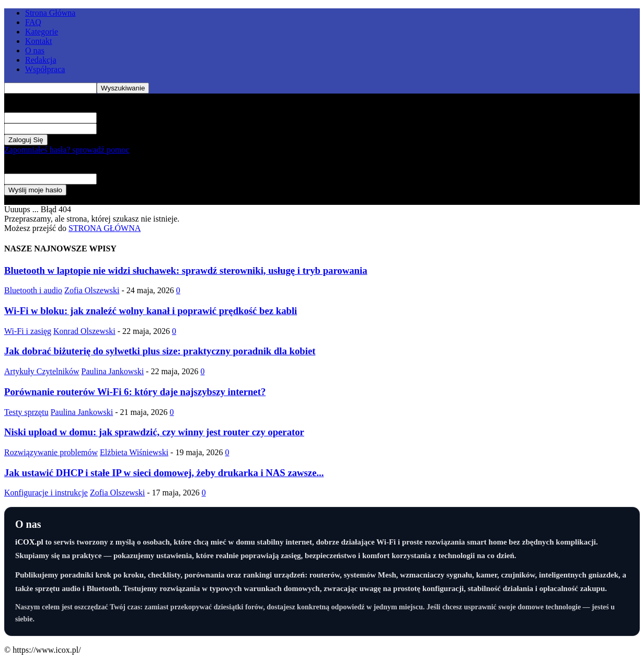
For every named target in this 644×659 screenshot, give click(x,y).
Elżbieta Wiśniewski (134, 452)
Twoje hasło (117, 128)
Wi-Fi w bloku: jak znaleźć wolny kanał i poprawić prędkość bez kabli (151, 311)
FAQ (33, 22)
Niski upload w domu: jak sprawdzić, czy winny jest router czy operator (154, 432)
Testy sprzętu (26, 412)
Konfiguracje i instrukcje (46, 493)
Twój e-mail (117, 178)
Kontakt (39, 41)
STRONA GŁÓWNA (105, 228)
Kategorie (42, 32)
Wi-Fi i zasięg (28, 331)
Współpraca (45, 69)
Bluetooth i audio (33, 290)
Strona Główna (50, 13)
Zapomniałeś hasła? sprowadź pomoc (67, 150)
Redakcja (41, 60)
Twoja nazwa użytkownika (141, 117)
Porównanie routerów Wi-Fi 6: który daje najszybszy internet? (135, 392)
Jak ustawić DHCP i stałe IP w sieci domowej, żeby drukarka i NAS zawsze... (164, 473)
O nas (35, 50)
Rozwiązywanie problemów (51, 452)
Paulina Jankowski (113, 371)
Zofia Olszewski (92, 290)
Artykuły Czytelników (42, 371)
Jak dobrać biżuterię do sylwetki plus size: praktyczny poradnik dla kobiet (160, 351)
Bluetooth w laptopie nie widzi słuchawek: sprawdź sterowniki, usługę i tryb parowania (186, 270)
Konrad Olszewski (84, 331)
